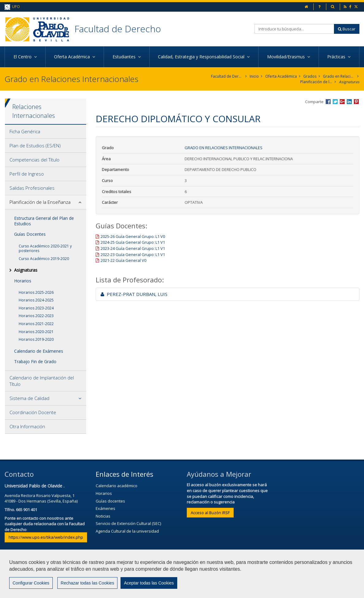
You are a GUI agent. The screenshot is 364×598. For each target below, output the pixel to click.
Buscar (347, 29)
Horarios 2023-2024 (36, 308)
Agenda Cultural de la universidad (127, 531)
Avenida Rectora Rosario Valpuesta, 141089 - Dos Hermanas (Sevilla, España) (41, 498)
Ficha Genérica (25, 131)
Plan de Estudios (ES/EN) (35, 146)
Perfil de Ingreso (27, 174)
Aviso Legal (163, 576)
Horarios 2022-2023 (36, 316)
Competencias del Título (34, 160)
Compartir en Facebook (328, 102)
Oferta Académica (281, 76)
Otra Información (27, 426)
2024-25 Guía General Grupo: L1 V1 (133, 242)
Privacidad (196, 576)
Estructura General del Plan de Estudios (44, 221)
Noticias (103, 516)
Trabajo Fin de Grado (35, 361)
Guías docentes (110, 501)
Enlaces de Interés (125, 474)
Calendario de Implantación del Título (42, 381)
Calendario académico (117, 486)
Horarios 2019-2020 (36, 339)
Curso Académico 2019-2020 (44, 259)
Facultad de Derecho (118, 29)
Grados (310, 76)
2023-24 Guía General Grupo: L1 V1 (133, 248)
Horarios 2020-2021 (36, 332)
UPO (12, 7)
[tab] (46, 132)
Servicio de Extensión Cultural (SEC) (128, 523)
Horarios (23, 281)
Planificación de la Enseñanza (316, 82)
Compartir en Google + (342, 102)
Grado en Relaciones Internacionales (339, 76)
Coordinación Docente (33, 412)
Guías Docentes (30, 234)
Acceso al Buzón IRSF (210, 513)
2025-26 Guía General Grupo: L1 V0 (133, 236)
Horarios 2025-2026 (36, 292)
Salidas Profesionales (32, 188)
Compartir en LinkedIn (349, 102)
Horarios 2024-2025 (36, 300)
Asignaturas (349, 82)
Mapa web (229, 576)
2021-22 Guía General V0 (123, 260)
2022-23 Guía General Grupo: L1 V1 (133, 254)
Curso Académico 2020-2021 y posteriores (45, 249)
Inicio (254, 76)
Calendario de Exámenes (39, 351)
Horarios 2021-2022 (36, 324)
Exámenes (105, 508)
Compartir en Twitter (335, 102)
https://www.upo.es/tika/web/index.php (46, 537)
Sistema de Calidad (29, 398)
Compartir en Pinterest (356, 102)
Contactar (130, 576)
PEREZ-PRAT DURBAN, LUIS (134, 294)
